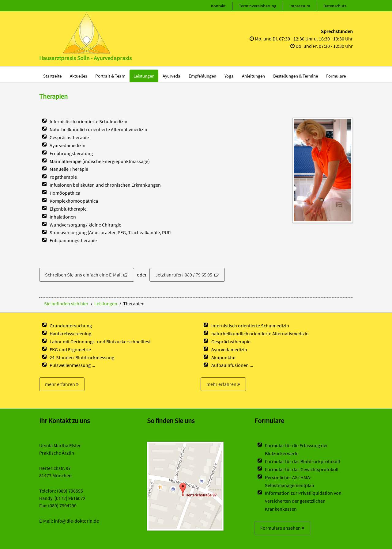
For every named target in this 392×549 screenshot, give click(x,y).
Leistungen (144, 76)
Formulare (336, 76)
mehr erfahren (62, 384)
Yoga (229, 76)
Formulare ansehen (282, 528)
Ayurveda (171, 76)
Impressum (300, 6)
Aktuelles (78, 76)
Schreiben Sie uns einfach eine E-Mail (87, 275)
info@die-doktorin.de (76, 521)
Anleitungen (253, 76)
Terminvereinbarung (258, 6)
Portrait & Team (110, 76)
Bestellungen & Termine (296, 76)
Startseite (52, 76)
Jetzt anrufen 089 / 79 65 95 (187, 275)
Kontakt (218, 6)
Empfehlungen (202, 76)
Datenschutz (335, 6)
